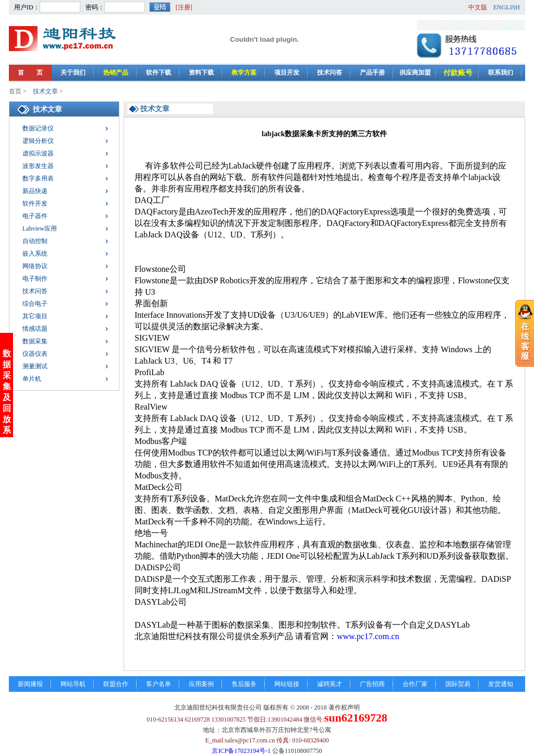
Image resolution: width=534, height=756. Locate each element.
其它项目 (35, 316)
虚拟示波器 (38, 153)
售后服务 (244, 684)
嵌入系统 (35, 254)
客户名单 (159, 684)
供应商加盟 (415, 73)
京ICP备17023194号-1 (241, 751)
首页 (15, 91)
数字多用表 (38, 178)
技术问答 (330, 73)
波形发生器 (38, 166)
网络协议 (35, 266)
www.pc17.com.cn (368, 636)
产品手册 (372, 73)
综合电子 (35, 304)
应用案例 (201, 684)
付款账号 (458, 73)
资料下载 (201, 73)
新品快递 (35, 191)
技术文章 (45, 91)
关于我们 (73, 73)
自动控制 (35, 241)
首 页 (30, 73)
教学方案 (244, 73)
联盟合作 (116, 684)
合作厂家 (415, 684)
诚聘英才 (330, 684)
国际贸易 (458, 684)
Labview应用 (40, 229)
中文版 (478, 7)
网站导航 (73, 684)
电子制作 (35, 279)
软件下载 (159, 73)
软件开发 (35, 203)
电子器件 (35, 216)
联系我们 (501, 73)
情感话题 (35, 329)
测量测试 (35, 366)
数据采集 (35, 341)
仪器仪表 (35, 354)
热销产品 (116, 73)
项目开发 (287, 73)
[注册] (184, 7)
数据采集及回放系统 (7, 374)
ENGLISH (507, 7)
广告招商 (372, 684)
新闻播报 (30, 684)
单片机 (32, 379)
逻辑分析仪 (38, 141)
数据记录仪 (38, 128)
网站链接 (287, 684)
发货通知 (501, 684)
